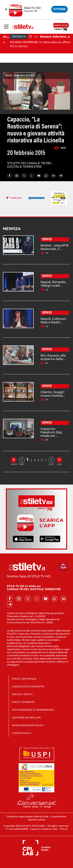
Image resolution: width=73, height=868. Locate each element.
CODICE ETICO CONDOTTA (28, 686)
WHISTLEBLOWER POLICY (28, 725)
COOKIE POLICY (22, 733)
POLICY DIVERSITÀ (23, 702)
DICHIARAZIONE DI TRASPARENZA (33, 710)
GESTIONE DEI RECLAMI (26, 718)
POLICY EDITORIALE (24, 679)
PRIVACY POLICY (22, 694)
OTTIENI (59, 9)
